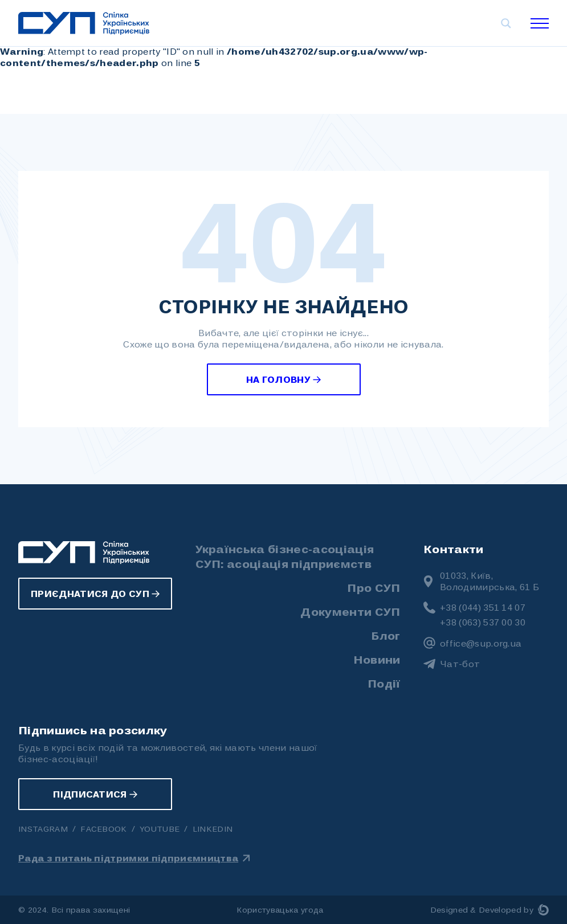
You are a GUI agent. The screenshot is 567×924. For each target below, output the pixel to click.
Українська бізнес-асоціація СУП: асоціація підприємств (285, 556)
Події (384, 683)
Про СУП (374, 587)
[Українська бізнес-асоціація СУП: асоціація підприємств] (84, 23)
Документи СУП (350, 611)
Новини (377, 659)
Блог (386, 635)
